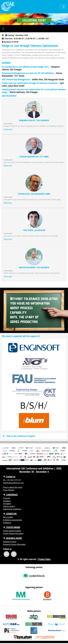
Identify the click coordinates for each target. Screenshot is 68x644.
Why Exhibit (8, 517)
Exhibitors (7, 523)
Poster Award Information (13, 534)
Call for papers (9, 506)
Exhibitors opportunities (13, 520)
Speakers (7, 501)
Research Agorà (12, 538)
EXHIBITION (10, 514)
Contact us (9, 476)
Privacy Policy (44, 559)
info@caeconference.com (13, 483)
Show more (8, 129)
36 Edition (7, 504)
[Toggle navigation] (63, 7)
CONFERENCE (10, 495)
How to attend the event (13, 487)
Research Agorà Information (14, 544)
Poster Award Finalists (12, 531)
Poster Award (12, 527)
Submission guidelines (12, 509)
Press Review (9, 490)
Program (7, 498)
